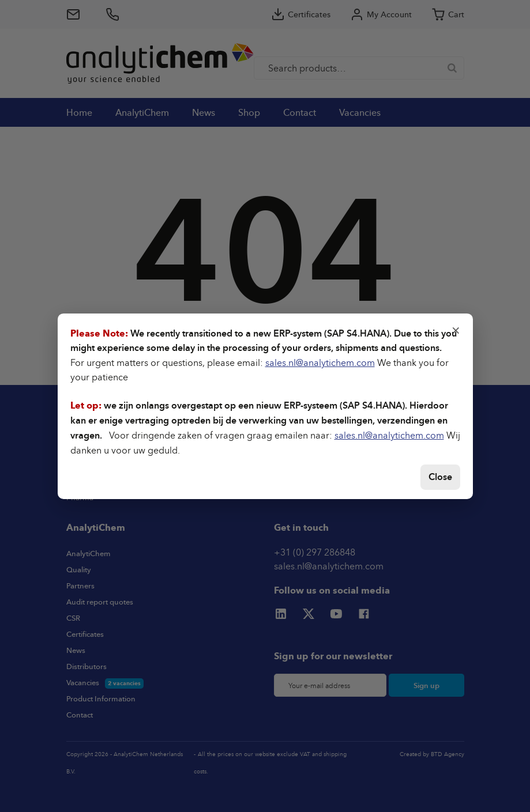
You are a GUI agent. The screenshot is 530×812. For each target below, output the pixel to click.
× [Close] (456, 329)
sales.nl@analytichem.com (320, 362)
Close (440, 477)
